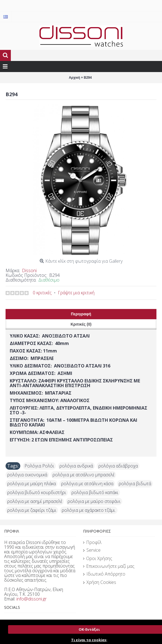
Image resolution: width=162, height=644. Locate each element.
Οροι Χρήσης (98, 558)
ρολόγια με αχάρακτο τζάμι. (89, 510)
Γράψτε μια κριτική (76, 293)
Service (92, 550)
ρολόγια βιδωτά (135, 484)
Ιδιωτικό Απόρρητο (104, 574)
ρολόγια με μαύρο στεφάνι (94, 501)
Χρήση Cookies (100, 582)
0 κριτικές (42, 293)
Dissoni (29, 270)
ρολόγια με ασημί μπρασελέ (35, 501)
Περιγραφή (81, 314)
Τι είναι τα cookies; (89, 640)
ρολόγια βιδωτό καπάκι (95, 492)
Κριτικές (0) (81, 324)
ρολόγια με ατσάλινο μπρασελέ (84, 475)
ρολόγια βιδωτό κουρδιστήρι (37, 492)
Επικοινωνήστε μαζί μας (109, 566)
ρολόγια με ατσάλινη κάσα (87, 484)
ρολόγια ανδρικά (76, 466)
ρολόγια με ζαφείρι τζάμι (32, 510)
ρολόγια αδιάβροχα (118, 466)
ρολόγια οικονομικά (27, 475)
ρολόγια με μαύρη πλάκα (32, 484)
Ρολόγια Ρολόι (39, 466)
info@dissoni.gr (32, 599)
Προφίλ (92, 542)
